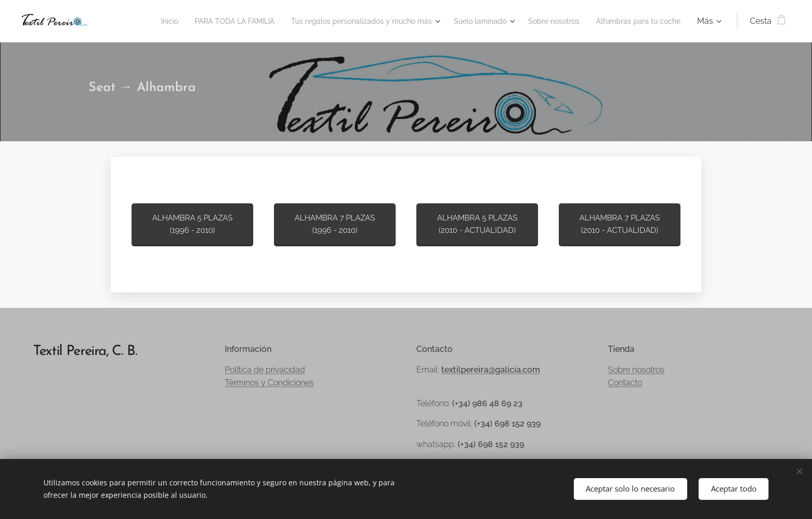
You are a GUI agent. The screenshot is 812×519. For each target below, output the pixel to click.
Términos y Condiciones (269, 383)
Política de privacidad (265, 370)
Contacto (625, 383)
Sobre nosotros (636, 370)
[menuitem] (124, 21)
